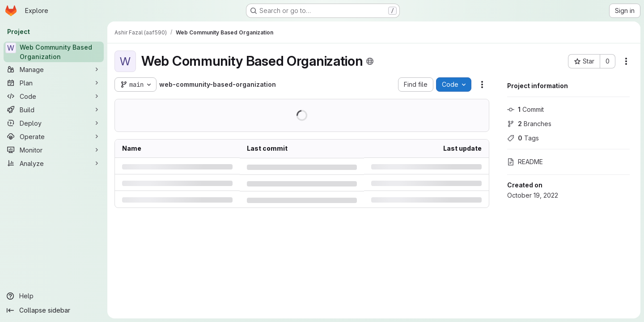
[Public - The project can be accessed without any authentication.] (370, 61)
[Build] (54, 110)
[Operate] (54, 136)
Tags (523, 138)
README (525, 162)
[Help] (54, 296)
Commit (525, 109)
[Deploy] (54, 123)
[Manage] (54, 69)
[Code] (54, 96)
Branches (529, 124)
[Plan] (54, 83)
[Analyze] (54, 163)
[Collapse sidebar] (54, 310)
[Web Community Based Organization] (54, 52)
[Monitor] (54, 150)
